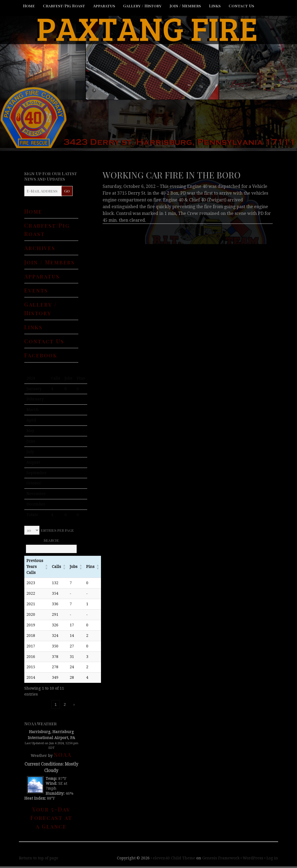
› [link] (74, 704)
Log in (272, 858)
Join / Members (185, 6)
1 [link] (56, 704)
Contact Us (241, 6)
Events (36, 290)
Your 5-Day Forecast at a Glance (51, 818)
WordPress (253, 858)
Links (215, 6)
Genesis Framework (221, 858)
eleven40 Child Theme (174, 858)
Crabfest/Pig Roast (64, 6)
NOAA (63, 755)
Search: (51, 540)
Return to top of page (39, 858)
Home (29, 6)
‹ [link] (47, 704)
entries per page (57, 530)
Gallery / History (142, 6)
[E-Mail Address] (43, 191)
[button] (46, 567)
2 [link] (65, 704)
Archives (40, 248)
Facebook (41, 355)
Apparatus (104, 6)
